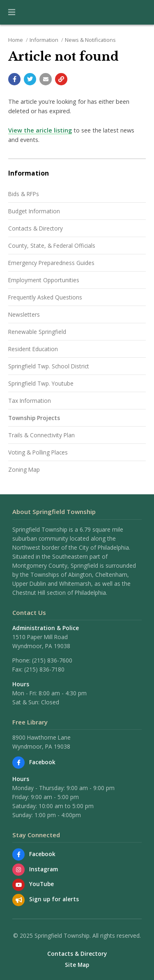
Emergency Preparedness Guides (51, 263)
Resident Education (33, 349)
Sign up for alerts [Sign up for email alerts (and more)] (54, 899)
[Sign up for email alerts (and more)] (18, 900)
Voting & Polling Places (38, 452)
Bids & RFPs (24, 194)
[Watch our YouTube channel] (18, 885)
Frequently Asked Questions (45, 297)
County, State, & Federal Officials (52, 246)
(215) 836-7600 (52, 660)
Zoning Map (24, 469)
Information (44, 40)
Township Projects (34, 418)
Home (16, 40)
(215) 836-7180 (44, 669)
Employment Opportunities (44, 280)
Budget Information (34, 211)
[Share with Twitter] (30, 79)
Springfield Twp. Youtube (41, 383)
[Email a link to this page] (46, 79)
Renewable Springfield (37, 332)
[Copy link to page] (61, 79)
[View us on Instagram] (18, 870)
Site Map (77, 965)
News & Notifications (90, 40)
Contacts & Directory (36, 228)
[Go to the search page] (141, 12)
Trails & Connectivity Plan (41, 435)
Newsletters (24, 314)
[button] (12, 12)
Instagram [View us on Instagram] (44, 869)
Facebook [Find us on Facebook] (42, 762)
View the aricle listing (40, 130)
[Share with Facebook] (14, 79)
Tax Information (30, 401)
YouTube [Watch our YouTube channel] (41, 884)
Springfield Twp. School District (49, 366)
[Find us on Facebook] (18, 763)
